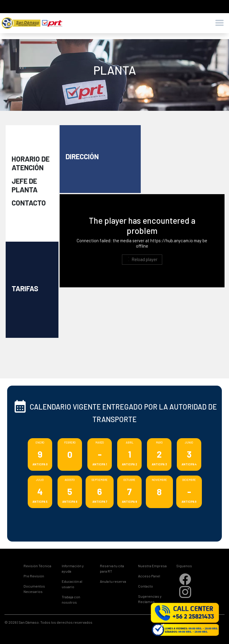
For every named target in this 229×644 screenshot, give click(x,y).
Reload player (142, 259)
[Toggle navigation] (219, 23)
